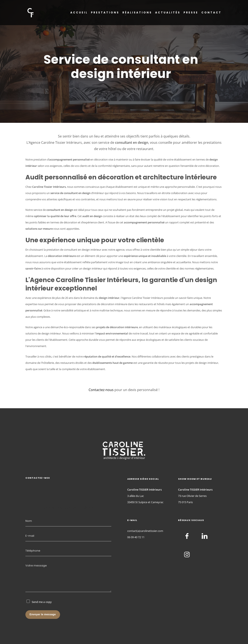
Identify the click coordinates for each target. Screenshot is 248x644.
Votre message (36, 566)
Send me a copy (42, 602)
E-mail (30, 536)
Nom (29, 521)
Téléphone (33, 551)
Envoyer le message (43, 614)
